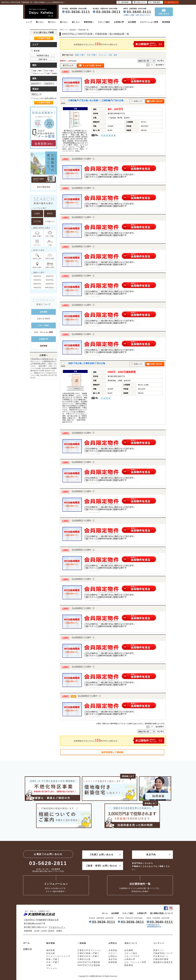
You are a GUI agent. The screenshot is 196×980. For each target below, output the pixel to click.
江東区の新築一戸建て (88, 953)
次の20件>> (160, 65)
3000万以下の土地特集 (89, 965)
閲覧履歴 (155, 2)
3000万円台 (37, 280)
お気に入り (139, 2)
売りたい (52, 22)
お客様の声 (119, 22)
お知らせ (27, 949)
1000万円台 (37, 276)
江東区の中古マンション (89, 950)
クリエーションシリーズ (58, 956)
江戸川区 (37, 221)
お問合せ (113, 956)
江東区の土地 (84, 959)
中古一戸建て (92, 55)
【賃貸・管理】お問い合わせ (101, 866)
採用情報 (166, 22)
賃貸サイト (159, 950)
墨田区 (50, 214)
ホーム (105, 913)
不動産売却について (163, 953)
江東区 (37, 214)
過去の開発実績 (44, 187)
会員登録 (113, 950)
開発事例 (129, 965)
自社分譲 (51, 953)
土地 (110, 55)
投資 (115, 55)
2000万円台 (50, 276)
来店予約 (151, 855)
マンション (103, 55)
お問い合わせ (164, 14)
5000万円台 (37, 284)
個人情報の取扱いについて (161, 913)
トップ (29, 22)
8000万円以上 (50, 288)
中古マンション (37, 73)
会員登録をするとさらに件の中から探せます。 (119, 44)
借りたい (64, 22)
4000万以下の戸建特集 (89, 962)
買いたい (40, 22)
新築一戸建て (80, 55)
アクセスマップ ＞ (57, 927)
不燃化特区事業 (161, 959)
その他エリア (50, 221)
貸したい (76, 22)
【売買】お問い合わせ (101, 855)
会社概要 (132, 22)
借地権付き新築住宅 (163, 962)
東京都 (35, 51)
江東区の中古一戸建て (88, 956)
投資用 (53, 73)
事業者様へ (89, 22)
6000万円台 (50, 284)
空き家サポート (161, 956)
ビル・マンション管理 (44, 332)
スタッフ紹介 (104, 22)
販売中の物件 (45, 180)
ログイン (171, 2)
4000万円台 (50, 280)
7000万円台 (37, 288)
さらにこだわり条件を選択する (44, 98)
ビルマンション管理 (149, 22)
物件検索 (123, 2)
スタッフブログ (43, 319)
